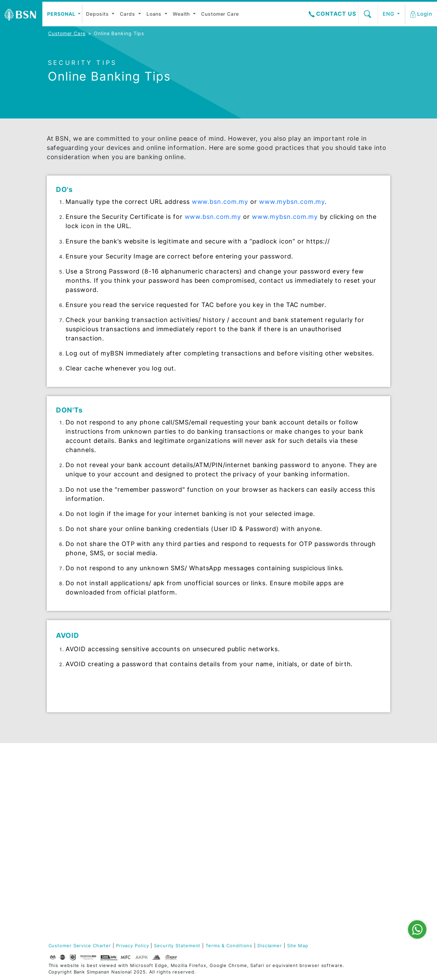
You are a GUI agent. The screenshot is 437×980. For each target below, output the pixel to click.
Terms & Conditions (229, 946)
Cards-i (173, 780)
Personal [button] (62, 14)
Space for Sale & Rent (301, 852)
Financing (176, 789)
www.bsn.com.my (220, 202)
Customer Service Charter (80, 946)
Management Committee (64, 792)
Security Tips (355, 882)
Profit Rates (295, 794)
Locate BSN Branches (353, 782)
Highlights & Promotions (296, 773)
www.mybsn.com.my (292, 202)
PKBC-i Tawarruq (243, 799)
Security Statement (177, 946)
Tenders (291, 840)
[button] (422, 14)
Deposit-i (175, 771)
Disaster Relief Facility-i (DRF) (241, 787)
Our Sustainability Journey (70, 843)
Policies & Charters (72, 854)
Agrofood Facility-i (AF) (246, 861)
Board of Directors (71, 771)
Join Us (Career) (68, 831)
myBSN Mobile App (362, 827)
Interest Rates (298, 785)
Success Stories (243, 882)
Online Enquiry (357, 808)
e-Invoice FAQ (356, 891)
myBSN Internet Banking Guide (358, 838)
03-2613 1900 (81, 919)
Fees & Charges (300, 803)
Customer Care (220, 14)
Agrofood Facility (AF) (244, 847)
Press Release (65, 822)
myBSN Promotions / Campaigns (362, 861)
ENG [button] (389, 14)
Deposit (115, 771)
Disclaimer (270, 946)
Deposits (98, 14)
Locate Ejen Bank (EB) (360, 796)
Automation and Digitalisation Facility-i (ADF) (242, 831)
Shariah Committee (71, 780)
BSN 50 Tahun (65, 863)
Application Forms (361, 817)
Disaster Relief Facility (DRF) (241, 773)
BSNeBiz (349, 873)
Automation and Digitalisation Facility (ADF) (242, 813)
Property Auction (302, 831)
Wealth (182, 14)
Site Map (298, 946)
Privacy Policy (133, 946)
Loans (155, 14)
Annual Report (65, 803)
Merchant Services (246, 873)
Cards (128, 14)
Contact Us (332, 14)
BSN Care (59, 813)
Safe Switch (354, 849)
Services (291, 813)
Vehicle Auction (300, 822)
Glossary (175, 799)
